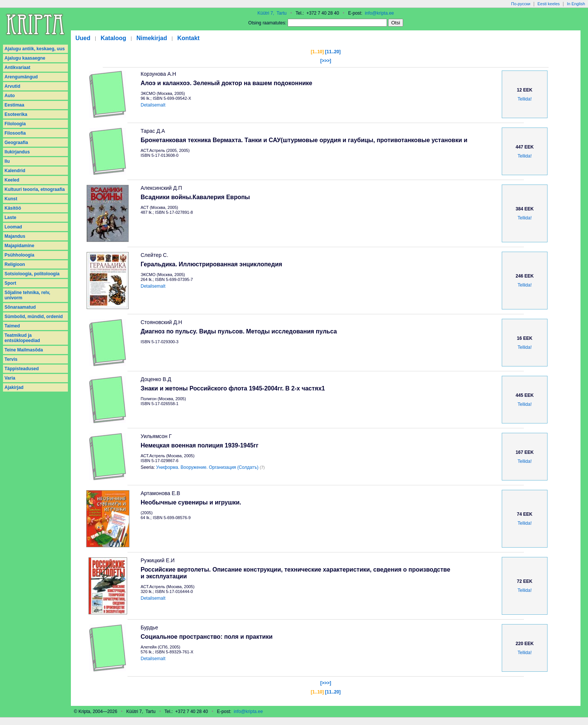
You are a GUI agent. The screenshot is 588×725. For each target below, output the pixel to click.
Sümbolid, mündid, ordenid (34, 317)
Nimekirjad (152, 38)
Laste (10, 218)
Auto (10, 96)
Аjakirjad (14, 387)
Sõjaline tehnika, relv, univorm (27, 295)
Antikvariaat (17, 68)
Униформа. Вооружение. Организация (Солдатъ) (207, 467)
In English (576, 4)
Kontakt (189, 38)
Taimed (12, 326)
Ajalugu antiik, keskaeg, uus (35, 49)
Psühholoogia (19, 255)
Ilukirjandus (17, 152)
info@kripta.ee (379, 13)
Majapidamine (19, 246)
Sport (10, 283)
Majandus (15, 236)
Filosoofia (15, 133)
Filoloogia (15, 124)
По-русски (521, 4)
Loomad (13, 227)
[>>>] (326, 61)
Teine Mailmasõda (24, 350)
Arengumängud (21, 77)
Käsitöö (13, 208)
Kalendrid (15, 171)
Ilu (7, 161)
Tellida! (524, 99)
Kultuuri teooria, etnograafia (35, 189)
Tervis (11, 359)
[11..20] (333, 52)
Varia (10, 378)
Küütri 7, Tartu (272, 13)
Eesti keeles (548, 4)
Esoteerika (16, 114)
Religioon (15, 264)
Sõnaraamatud (20, 307)
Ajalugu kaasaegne (25, 58)
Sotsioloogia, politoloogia (32, 274)
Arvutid (12, 86)
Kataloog (113, 38)
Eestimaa (14, 105)
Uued (83, 38)
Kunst (11, 199)
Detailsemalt (153, 105)
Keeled (12, 180)
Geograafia (16, 143)
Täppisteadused (22, 369)
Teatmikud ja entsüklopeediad (22, 338)
